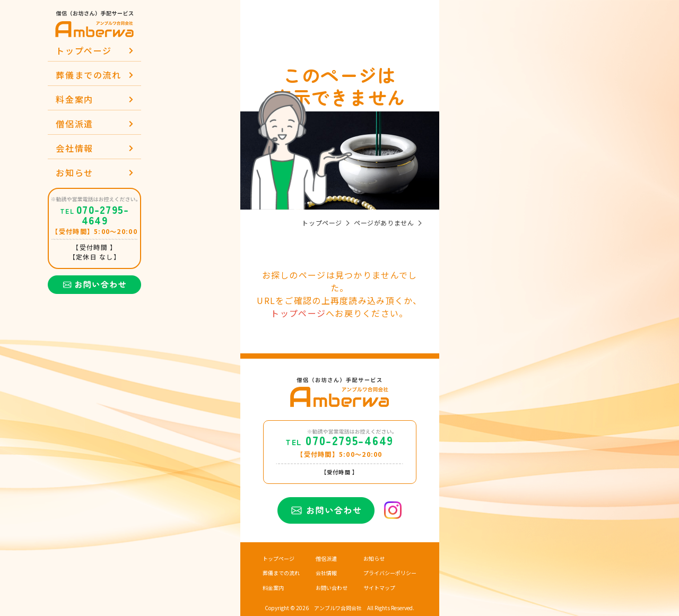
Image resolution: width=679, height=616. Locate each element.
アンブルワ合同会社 (338, 608)
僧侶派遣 (74, 124)
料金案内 (74, 99)
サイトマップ (379, 588)
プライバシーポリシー (390, 573)
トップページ (84, 50)
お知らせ (74, 172)
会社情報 (74, 148)
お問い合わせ (332, 588)
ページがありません (384, 223)
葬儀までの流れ (88, 75)
